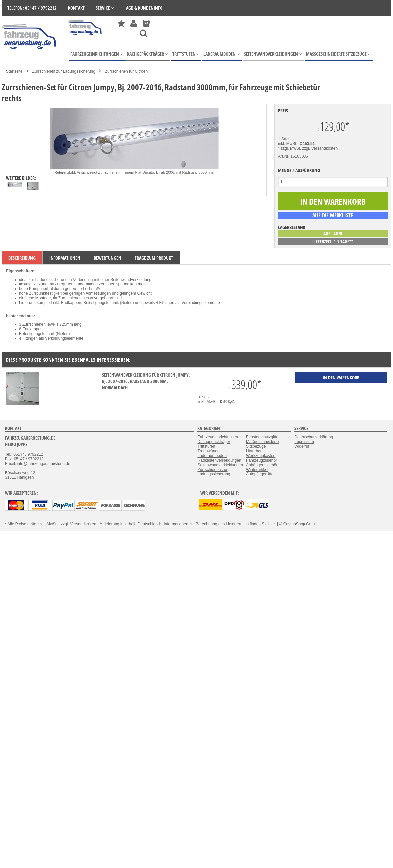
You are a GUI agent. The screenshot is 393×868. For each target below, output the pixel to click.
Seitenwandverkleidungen (220, 465)
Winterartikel (257, 470)
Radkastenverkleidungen (219, 460)
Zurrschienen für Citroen (126, 71)
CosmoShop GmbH (301, 524)
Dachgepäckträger (214, 442)
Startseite (14, 71)
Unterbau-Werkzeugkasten (261, 453)
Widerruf (302, 446)
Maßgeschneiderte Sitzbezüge (262, 444)
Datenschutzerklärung (314, 437)
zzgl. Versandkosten (320, 148)
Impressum (304, 442)
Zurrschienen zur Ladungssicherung (64, 71)
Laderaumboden (212, 456)
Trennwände (208, 451)
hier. (272, 524)
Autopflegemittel (260, 474)
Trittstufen (206, 446)
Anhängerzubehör (262, 465)
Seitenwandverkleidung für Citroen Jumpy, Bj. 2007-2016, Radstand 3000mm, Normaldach (146, 381)
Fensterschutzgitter (263, 437)
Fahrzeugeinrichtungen (218, 437)
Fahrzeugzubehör (262, 460)
